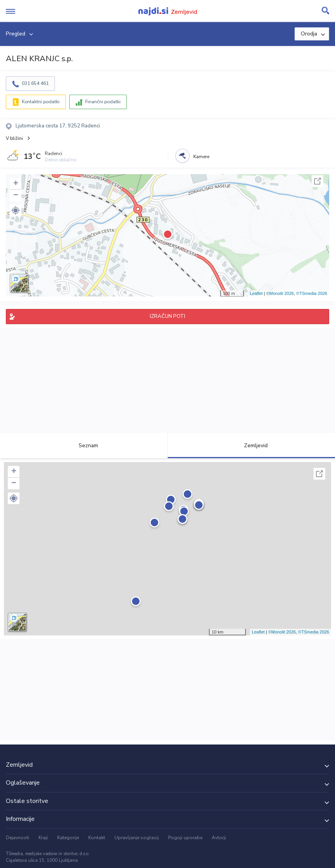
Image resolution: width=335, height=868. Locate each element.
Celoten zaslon (317, 181)
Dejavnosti (18, 838)
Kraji (43, 838)
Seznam (84, 445)
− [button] (16, 196)
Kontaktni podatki (41, 102)
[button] (16, 210)
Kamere (201, 157)
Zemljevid (251, 445)
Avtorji (219, 838)
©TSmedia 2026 (312, 293)
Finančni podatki (103, 102)
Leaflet (256, 293)
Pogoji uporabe (185, 838)
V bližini (14, 138)
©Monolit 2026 (280, 293)
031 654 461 (35, 83)
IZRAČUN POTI (167, 316)
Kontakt (97, 838)
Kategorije (68, 838)
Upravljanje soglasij (137, 838)
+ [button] (16, 184)
